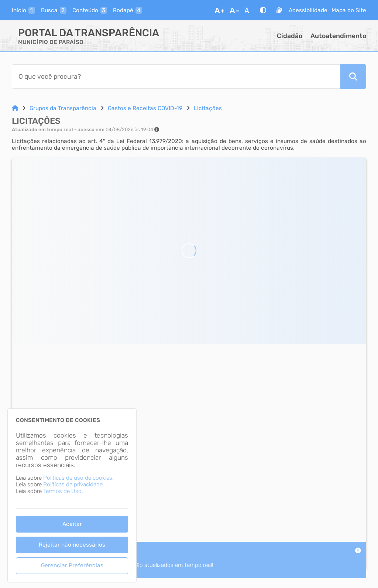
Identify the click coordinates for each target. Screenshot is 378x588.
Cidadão (290, 36)
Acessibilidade (308, 10)
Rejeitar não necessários (72, 545)
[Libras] (279, 10)
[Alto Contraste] (263, 10)
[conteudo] (90, 10)
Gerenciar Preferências (72, 565)
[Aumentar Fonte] (219, 10)
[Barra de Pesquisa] (176, 77)
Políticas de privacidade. (74, 485)
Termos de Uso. (63, 491)
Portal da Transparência (89, 33)
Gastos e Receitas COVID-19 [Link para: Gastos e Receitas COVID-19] (145, 108)
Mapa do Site (349, 10)
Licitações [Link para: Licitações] (208, 108)
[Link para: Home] (15, 108)
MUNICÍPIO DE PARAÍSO (51, 42)
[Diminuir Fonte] (234, 10)
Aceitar (72, 524)
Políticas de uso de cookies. (78, 478)
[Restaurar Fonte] (249, 10)
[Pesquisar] (353, 77)
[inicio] (23, 10)
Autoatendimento (338, 36)
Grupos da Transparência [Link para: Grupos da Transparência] (63, 108)
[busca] (54, 10)
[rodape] (128, 10)
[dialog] (72, 495)
